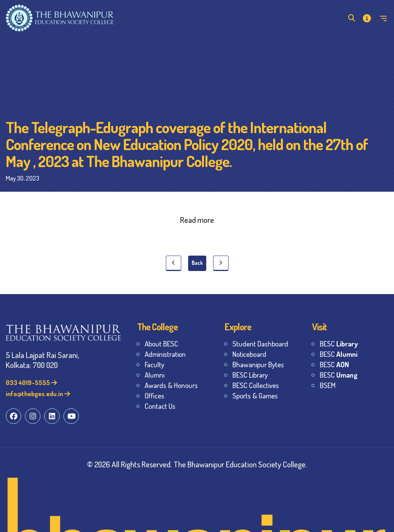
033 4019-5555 (31, 382)
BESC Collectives (256, 385)
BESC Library (250, 375)
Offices (154, 396)
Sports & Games (255, 396)
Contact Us (160, 406)
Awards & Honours (171, 385)
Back (197, 263)
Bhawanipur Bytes (258, 364)
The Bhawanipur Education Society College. (240, 464)
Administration (165, 354)
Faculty (154, 364)
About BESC (161, 344)
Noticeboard (249, 354)
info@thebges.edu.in (38, 394)
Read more (197, 220)
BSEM (328, 385)
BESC (339, 344)
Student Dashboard (260, 344)
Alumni (154, 375)
